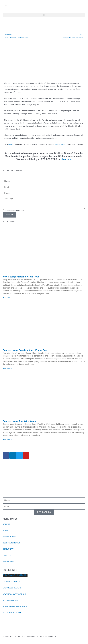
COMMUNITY (8, 549)
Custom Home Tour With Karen (19, 421)
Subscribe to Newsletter (14, 211)
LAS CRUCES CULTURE (12, 588)
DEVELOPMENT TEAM (12, 613)
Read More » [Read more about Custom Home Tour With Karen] (7, 440)
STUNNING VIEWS (10, 600)
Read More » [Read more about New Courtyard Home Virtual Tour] (7, 298)
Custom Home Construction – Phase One (25, 350)
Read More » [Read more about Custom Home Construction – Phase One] (7, 369)
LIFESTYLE (7, 555)
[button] (44, 15)
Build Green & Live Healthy (15, 575)
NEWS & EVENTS (10, 561)
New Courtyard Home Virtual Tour (21, 277)
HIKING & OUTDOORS (11, 582)
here (10, 144)
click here (66, 159)
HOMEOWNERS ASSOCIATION (15, 606)
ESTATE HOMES (9, 537)
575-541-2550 (60, 144)
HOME (5, 530)
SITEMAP (6, 524)
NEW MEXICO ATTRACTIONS (14, 594)
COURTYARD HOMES (11, 543)
